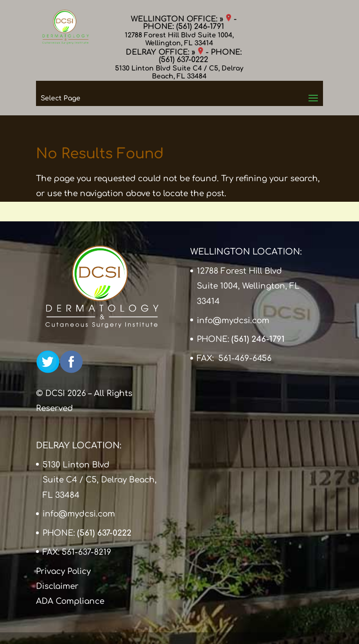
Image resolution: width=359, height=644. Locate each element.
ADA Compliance (70, 601)
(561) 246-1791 (200, 27)
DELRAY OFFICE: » (165, 52)
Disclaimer (57, 586)
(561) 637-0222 (183, 60)
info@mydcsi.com (233, 321)
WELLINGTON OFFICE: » (181, 19)
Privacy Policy (63, 571)
